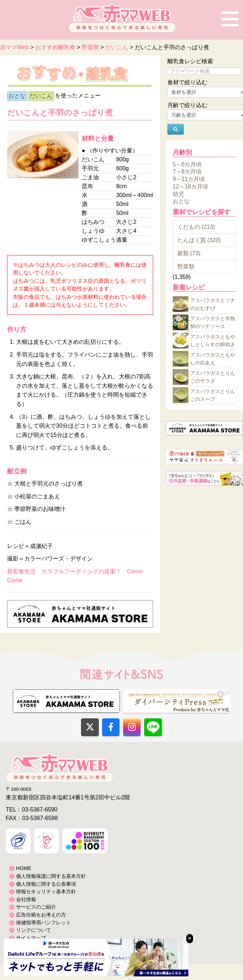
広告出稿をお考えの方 (41, 915)
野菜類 (186, 267)
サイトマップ (31, 938)
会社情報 (26, 899)
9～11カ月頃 (189, 179)
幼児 (178, 194)
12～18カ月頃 (191, 187)
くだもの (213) (196, 227)
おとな (17, 96)
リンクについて (34, 930)
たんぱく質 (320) (199, 240)
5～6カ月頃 (187, 164)
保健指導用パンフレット (44, 923)
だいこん (41, 96)
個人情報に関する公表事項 (46, 884)
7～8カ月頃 (187, 172)
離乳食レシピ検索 (190, 61)
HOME (24, 868)
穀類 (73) (189, 253)
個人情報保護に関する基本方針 (51, 876)
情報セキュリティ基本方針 (46, 891)
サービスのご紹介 (36, 907)
